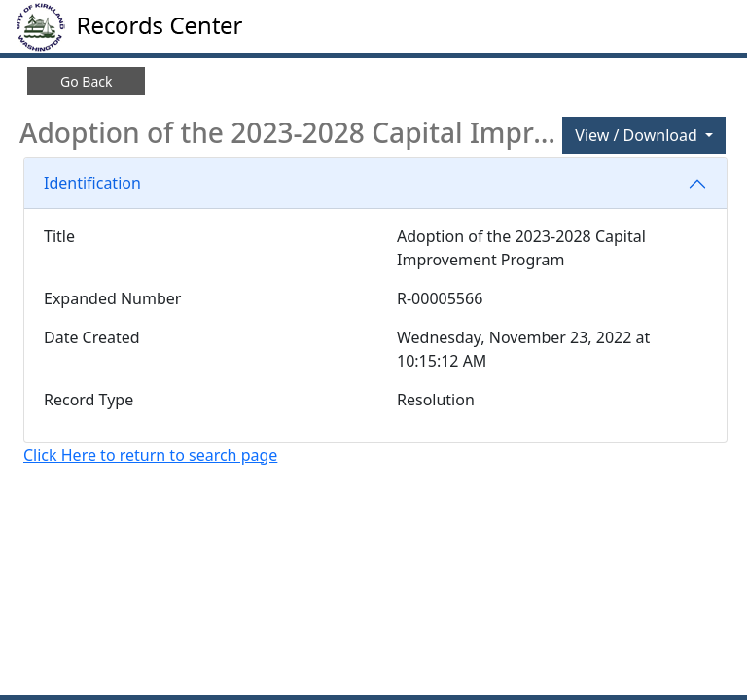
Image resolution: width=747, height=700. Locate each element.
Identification (92, 183)
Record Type (89, 400)
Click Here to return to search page (150, 455)
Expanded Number (112, 298)
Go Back (86, 81)
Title (59, 236)
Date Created (92, 337)
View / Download (638, 135)
